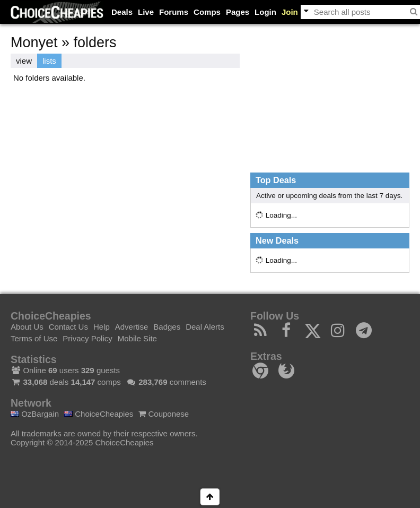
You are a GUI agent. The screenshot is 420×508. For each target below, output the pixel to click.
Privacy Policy (87, 338)
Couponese (164, 414)
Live (146, 12)
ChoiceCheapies (99, 414)
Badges (167, 327)
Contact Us (68, 327)
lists (49, 61)
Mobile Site (137, 338)
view (24, 61)
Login (265, 12)
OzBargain (35, 414)
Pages (238, 12)
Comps (207, 12)
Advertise (132, 327)
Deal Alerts (205, 327)
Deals (122, 12)
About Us (27, 327)
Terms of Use (34, 338)
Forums (174, 12)
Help (102, 327)
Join (290, 12)
